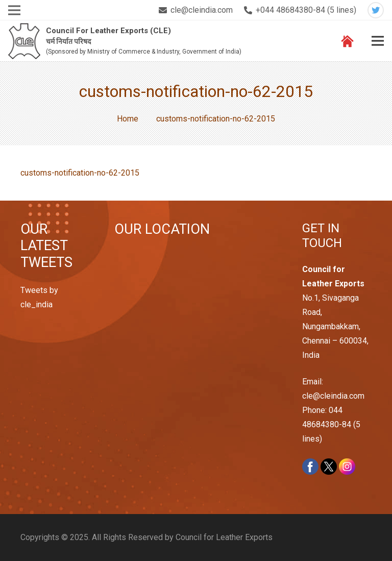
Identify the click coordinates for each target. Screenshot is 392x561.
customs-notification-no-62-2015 (80, 173)
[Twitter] (376, 10)
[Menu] (378, 41)
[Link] (24, 41)
